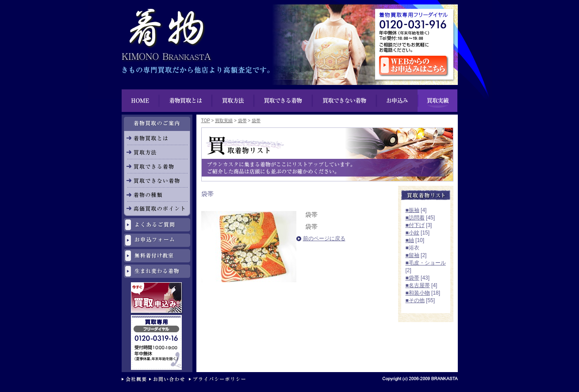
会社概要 (135, 380)
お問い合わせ (169, 380)
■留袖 (412, 255)
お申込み (397, 101)
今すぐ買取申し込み (157, 299)
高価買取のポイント (157, 209)
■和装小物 (418, 293)
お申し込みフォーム (157, 240)
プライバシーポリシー (219, 380)
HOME (140, 101)
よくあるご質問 (157, 225)
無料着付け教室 (157, 256)
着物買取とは (186, 101)
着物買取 (166, 31)
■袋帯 (412, 278)
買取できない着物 (344, 101)
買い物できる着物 (284, 101)
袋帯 (242, 121)
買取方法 (233, 101)
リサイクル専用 (157, 319)
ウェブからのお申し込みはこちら (414, 66)
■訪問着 (415, 218)
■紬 (410, 240)
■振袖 (412, 210)
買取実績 (437, 101)
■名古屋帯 (418, 285)
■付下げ (415, 225)
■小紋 (412, 233)
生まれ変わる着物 (157, 271)
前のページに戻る (324, 238)
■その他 (415, 300)
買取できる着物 (157, 166)
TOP (206, 121)
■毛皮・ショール (426, 263)
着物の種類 (157, 195)
